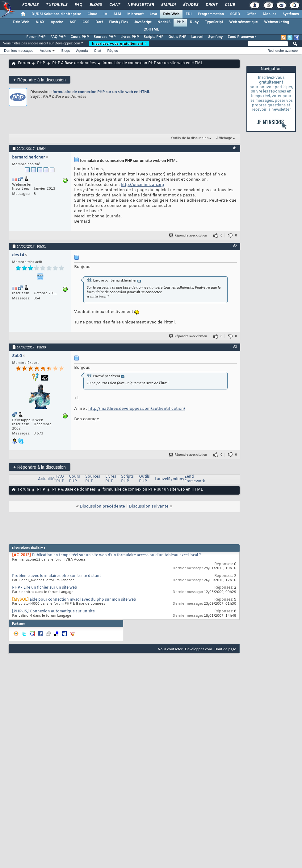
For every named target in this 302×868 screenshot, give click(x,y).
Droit (211, 5)
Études (190, 5)
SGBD (235, 14)
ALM (117, 14)
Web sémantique (243, 22)
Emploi (168, 5)
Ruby (194, 22)
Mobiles (270, 14)
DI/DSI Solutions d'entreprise (56, 14)
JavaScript (143, 22)
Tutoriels (56, 5)
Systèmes (291, 14)
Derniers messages (19, 51)
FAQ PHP (58, 37)
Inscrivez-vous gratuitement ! (119, 43)
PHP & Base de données (74, 63)
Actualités (47, 479)
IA (105, 14)
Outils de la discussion (190, 138)
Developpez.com (199, 649)
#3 (235, 347)
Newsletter (140, 5)
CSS (86, 22)
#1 (235, 148)
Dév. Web (171, 14)
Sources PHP (105, 37)
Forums (30, 5)
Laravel (197, 37)
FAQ (78, 5)
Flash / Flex (119, 22)
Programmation (211, 14)
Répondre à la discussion (40, 80)
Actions (45, 51)
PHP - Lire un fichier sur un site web (45, 588)
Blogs (95, 5)
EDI (189, 14)
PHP (180, 22)
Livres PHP (130, 37)
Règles (113, 51)
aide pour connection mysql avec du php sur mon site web (83, 600)
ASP (73, 22)
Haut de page (225, 649)
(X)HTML (151, 30)
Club (229, 5)
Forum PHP (36, 37)
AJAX (40, 22)
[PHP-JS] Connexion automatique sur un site (53, 611)
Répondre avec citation (188, 235)
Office (252, 14)
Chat (114, 5)
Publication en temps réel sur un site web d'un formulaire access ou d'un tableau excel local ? (116, 555)
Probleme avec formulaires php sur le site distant (57, 576)
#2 (235, 246)
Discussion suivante (149, 506)
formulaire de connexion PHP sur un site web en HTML (101, 92)
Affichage (224, 138)
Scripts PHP (153, 37)
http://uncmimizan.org (142, 185)
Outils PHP (177, 37)
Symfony (215, 37)
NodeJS (164, 22)
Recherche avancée (283, 51)
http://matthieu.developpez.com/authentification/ (137, 409)
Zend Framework (242, 37)
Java (153, 14)
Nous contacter (170, 649)
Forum (24, 63)
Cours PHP (80, 37)
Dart (99, 22)
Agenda (82, 51)
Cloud (92, 14)
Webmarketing (277, 22)
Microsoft (135, 14)
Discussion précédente (102, 506)
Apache (57, 22)
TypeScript (214, 22)
